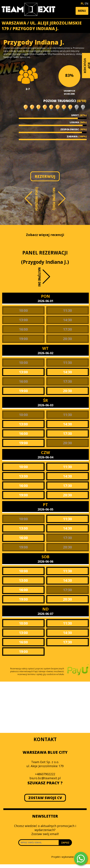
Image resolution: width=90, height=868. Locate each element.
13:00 (23, 320)
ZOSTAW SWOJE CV (45, 798)
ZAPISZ (65, 843)
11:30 (67, 310)
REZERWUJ (45, 176)
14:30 (67, 320)
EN (86, 4)
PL (82, 4)
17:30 (67, 329)
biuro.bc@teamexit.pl (45, 778)
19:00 (23, 339)
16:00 (23, 329)
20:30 (67, 339)
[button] (82, 11)
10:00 (23, 310)
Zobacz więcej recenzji (45, 235)
